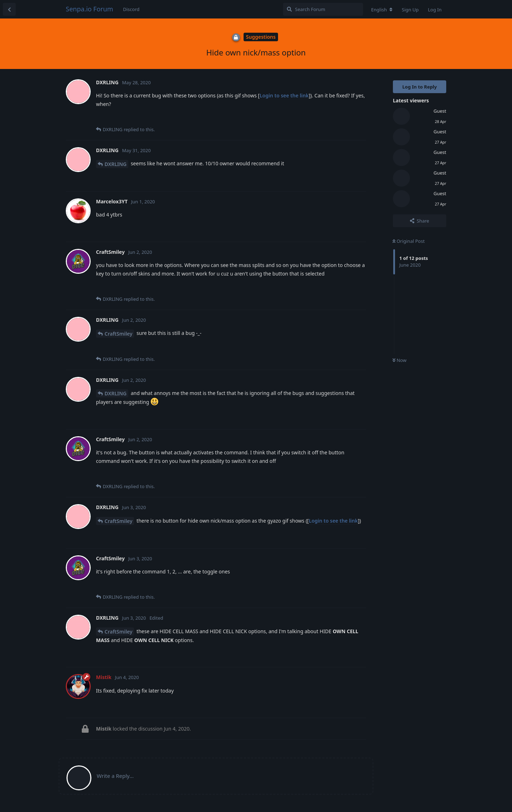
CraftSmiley (118, 334)
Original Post (409, 241)
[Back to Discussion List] (9, 9)
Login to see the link (284, 95)
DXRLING (116, 164)
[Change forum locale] (382, 10)
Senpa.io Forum (89, 9)
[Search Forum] (323, 9)
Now (399, 360)
